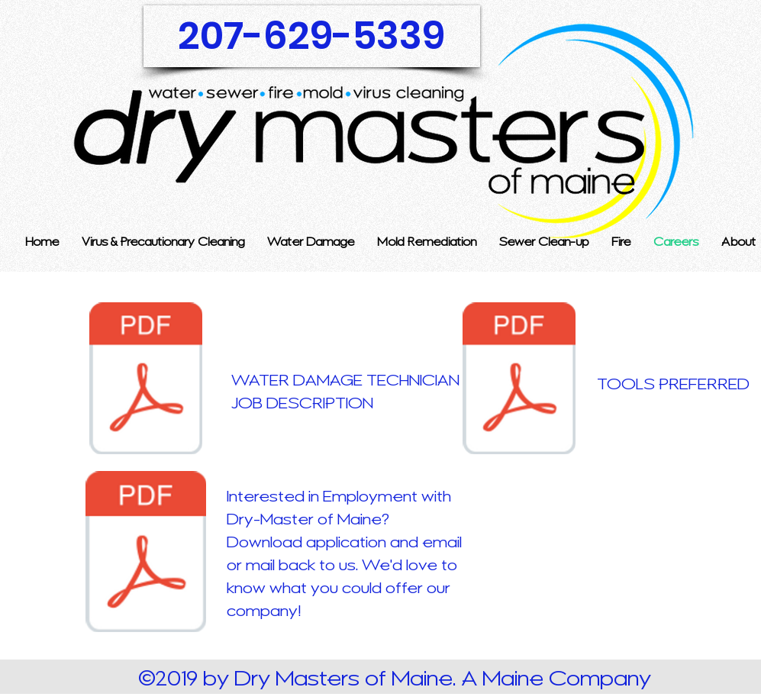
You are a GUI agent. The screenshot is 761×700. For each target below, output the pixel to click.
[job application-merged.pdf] (146, 553)
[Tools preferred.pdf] (519, 380)
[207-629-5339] (312, 36)
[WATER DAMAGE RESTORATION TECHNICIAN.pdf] (146, 380)
